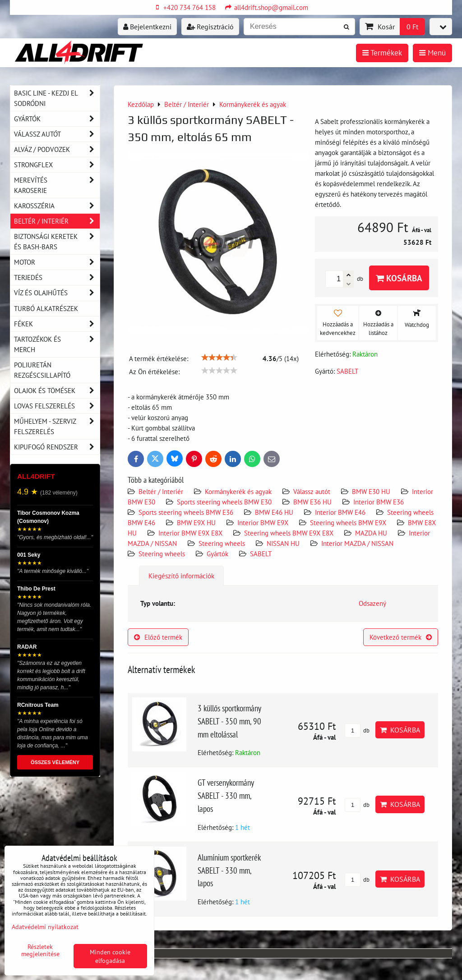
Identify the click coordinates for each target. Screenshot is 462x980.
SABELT (261, 554)
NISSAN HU (283, 543)
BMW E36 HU (312, 502)
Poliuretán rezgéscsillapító (42, 370)
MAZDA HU (371, 533)
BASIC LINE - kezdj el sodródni (57, 98)
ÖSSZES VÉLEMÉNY (55, 762)
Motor (57, 262)
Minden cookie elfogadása (110, 956)
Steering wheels (222, 543)
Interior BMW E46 (340, 512)
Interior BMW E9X (263, 522)
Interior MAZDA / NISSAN (357, 543)
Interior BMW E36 (379, 502)
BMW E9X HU (196, 522)
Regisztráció (210, 27)
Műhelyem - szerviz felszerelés (57, 426)
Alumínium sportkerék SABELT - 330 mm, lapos (229, 870)
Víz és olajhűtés (57, 293)
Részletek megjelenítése (40, 950)
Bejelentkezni (147, 27)
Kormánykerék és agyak (238, 491)
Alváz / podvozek (57, 149)
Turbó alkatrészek (46, 308)
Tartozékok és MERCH (57, 344)
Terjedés (57, 277)
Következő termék (401, 637)
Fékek (57, 324)
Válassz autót (312, 491)
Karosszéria (57, 206)
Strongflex (57, 165)
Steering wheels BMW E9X (349, 522)
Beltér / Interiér (161, 491)
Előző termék (158, 637)
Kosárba (399, 278)
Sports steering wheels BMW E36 (186, 512)
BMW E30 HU (371, 491)
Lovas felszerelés (57, 406)
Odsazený (372, 603)
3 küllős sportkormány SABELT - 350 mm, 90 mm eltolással (229, 721)
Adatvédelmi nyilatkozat (45, 927)
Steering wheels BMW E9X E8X (289, 533)
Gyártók (217, 554)
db (357, 730)
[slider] (219, 357)
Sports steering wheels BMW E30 (224, 502)
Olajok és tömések (57, 391)
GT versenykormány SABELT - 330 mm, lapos (226, 795)
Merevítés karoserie (57, 185)
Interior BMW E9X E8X (190, 533)
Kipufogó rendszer (57, 447)
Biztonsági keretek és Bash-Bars (57, 242)
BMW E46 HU (274, 512)
